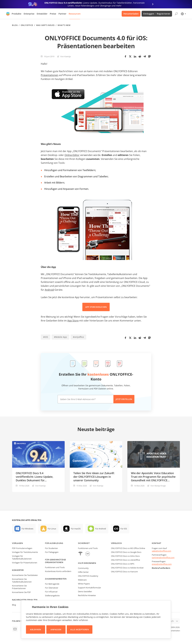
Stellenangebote (52, 596)
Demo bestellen (85, 591)
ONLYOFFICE (27, 25)
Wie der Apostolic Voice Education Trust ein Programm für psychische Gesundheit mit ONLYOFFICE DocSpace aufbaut (153, 477)
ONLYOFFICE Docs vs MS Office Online (128, 548)
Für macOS (76, 529)
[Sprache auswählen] (183, 14)
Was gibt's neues (45, 25)
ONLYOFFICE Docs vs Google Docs (126, 552)
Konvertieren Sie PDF (21, 592)
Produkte (16, 14)
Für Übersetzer (52, 588)
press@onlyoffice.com (162, 564)
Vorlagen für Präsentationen (25, 563)
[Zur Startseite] (8, 14)
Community (83, 568)
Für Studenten (51, 548)
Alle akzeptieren (80, 629)
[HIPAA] (80, 554)
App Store (73, 321)
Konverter (18, 570)
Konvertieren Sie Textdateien (25, 575)
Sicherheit (84, 543)
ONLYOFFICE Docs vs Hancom (124, 572)
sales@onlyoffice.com (161, 551)
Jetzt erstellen (124, 399)
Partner (62, 14)
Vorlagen (17, 543)
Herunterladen (131, 14)
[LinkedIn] (135, 56)
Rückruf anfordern (161, 568)
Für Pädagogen (52, 552)
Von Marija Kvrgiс (158, 486)
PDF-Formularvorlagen (22, 548)
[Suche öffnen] (176, 14)
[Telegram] (145, 56)
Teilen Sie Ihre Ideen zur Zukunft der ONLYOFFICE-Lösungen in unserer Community (94, 477)
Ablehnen (35, 629)
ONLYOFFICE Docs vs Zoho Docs (125, 556)
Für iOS (124, 529)
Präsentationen (50, 75)
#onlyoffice (78, 337)
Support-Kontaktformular (89, 588)
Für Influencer (51, 592)
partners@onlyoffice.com (163, 557)
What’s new (64, 25)
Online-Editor (72, 155)
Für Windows (27, 529)
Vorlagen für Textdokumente (25, 552)
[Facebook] (125, 56)
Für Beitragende (52, 584)
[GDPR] (88, 554)
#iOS (46, 337)
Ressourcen (75, 14)
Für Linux (52, 529)
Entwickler (42, 14)
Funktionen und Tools (55, 567)
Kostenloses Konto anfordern (58, 571)
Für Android (101, 529)
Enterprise (29, 14)
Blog (15, 25)
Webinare (82, 580)
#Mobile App (60, 337)
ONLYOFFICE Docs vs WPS (123, 564)
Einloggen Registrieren (157, 14)
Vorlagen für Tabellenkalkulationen (22, 557)
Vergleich (116, 543)
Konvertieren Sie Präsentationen (19, 587)
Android (49, 290)
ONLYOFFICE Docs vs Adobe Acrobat (127, 568)
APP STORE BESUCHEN (96, 307)
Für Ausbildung (54, 543)
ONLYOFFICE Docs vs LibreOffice (125, 560)
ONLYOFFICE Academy (88, 576)
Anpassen (56, 629)
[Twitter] (130, 56)
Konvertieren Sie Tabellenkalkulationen (22, 580)
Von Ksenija (65, 56)
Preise (53, 14)
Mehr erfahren (81, 620)
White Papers (84, 584)
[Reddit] (140, 56)
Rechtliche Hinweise (87, 595)
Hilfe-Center (83, 572)
